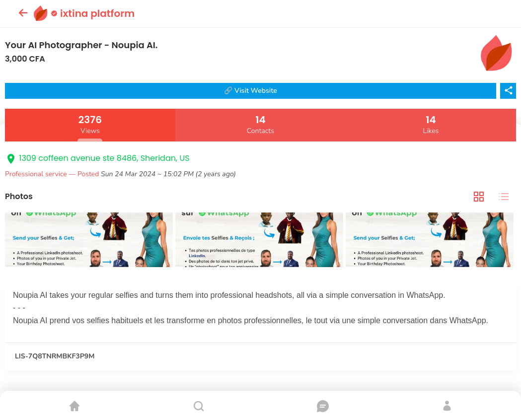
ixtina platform (93, 13)
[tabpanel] (260, 241)
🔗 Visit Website (251, 91)
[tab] (479, 196)
